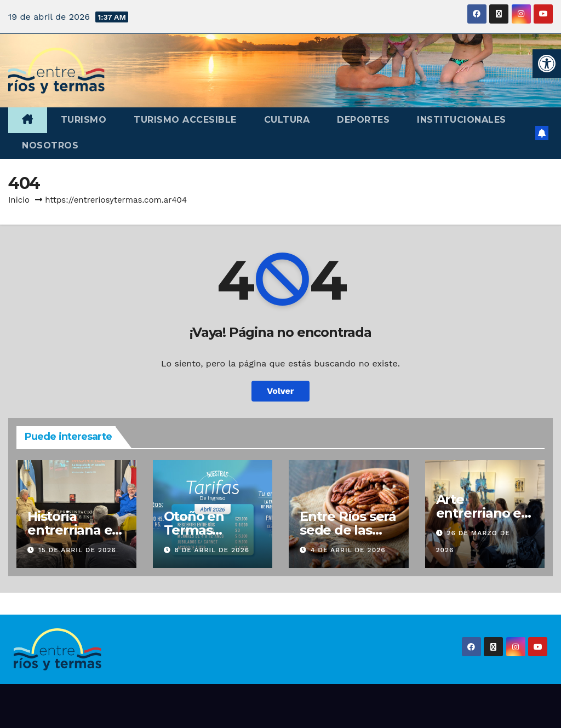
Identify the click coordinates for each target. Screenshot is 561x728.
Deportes (363, 120)
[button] (547, 64)
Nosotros (50, 145)
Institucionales (462, 120)
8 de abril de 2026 (212, 550)
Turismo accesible (185, 120)
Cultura (287, 120)
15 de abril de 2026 (77, 550)
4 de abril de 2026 (348, 550)
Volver (280, 391)
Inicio (19, 200)
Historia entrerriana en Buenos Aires (74, 530)
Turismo (84, 120)
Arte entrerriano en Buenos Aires (483, 513)
